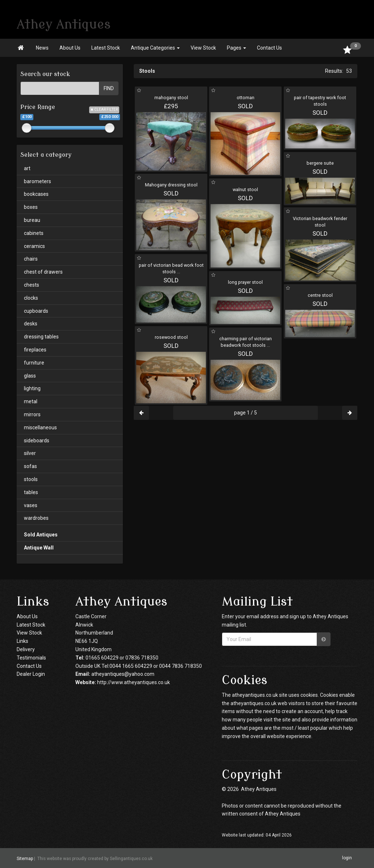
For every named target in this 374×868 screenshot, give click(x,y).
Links (22, 641)
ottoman (246, 98)
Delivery (26, 649)
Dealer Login (31, 674)
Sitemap (25, 858)
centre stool (320, 295)
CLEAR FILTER (104, 109)
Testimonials (31, 658)
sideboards (37, 441)
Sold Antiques (41, 535)
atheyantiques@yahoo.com (123, 674)
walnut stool (245, 189)
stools (31, 479)
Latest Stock (106, 48)
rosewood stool (171, 337)
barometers (38, 181)
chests (32, 285)
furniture (34, 363)
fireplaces (35, 350)
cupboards (36, 311)
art (27, 168)
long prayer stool (245, 282)
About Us (70, 48)
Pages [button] (236, 48)
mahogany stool (171, 98)
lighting (32, 388)
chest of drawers (43, 272)
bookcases (36, 194)
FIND (109, 88)
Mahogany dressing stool (171, 185)
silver (30, 453)
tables (31, 492)
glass (30, 376)
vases (31, 505)
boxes (31, 207)
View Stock (203, 48)
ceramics (34, 246)
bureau (32, 220)
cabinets (34, 233)
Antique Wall (39, 548)
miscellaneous (40, 427)
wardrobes (36, 518)
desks (31, 324)
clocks (31, 298)
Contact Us (269, 48)
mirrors (32, 414)
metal (31, 401)
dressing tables (41, 337)
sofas (30, 466)
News (42, 48)
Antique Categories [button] (155, 48)
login (347, 858)
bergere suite (320, 163)
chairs (31, 259)
